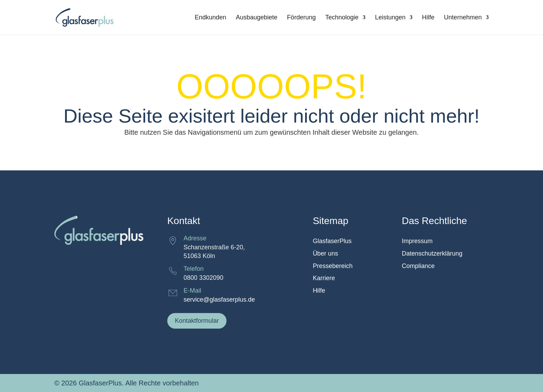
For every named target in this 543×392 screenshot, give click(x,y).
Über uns (325, 254)
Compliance (418, 266)
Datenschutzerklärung (432, 254)
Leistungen (390, 18)
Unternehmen (463, 18)
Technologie (342, 18)
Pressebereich (333, 266)
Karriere (324, 278)
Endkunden (210, 18)
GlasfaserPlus (332, 241)
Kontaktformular (197, 321)
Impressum (417, 241)
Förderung (301, 18)
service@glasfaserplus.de (219, 300)
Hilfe (428, 18)
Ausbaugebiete (257, 18)
